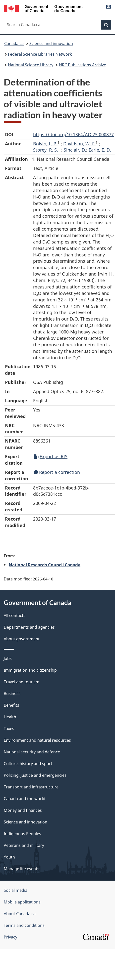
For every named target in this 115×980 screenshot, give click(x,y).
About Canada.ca (20, 914)
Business (12, 694)
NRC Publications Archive (83, 65)
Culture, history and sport (28, 764)
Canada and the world (25, 799)
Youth (9, 857)
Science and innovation (51, 43)
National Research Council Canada (45, 565)
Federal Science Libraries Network (40, 54)
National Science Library (31, 65)
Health (10, 717)
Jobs (8, 658)
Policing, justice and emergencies (35, 775)
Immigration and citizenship (30, 670)
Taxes (9, 729)
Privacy (10, 937)
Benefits (11, 705)
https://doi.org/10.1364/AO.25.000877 (73, 134)
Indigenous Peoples (22, 834)
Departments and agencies (29, 627)
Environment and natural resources (37, 740)
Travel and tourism (22, 682)
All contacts (15, 615)
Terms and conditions (24, 925)
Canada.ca (14, 43)
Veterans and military (24, 845)
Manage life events (22, 869)
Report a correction (57, 472)
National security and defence (32, 752)
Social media (16, 890)
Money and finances (23, 810)
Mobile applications (22, 902)
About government (22, 639)
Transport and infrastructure (31, 787)
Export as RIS (51, 456)
